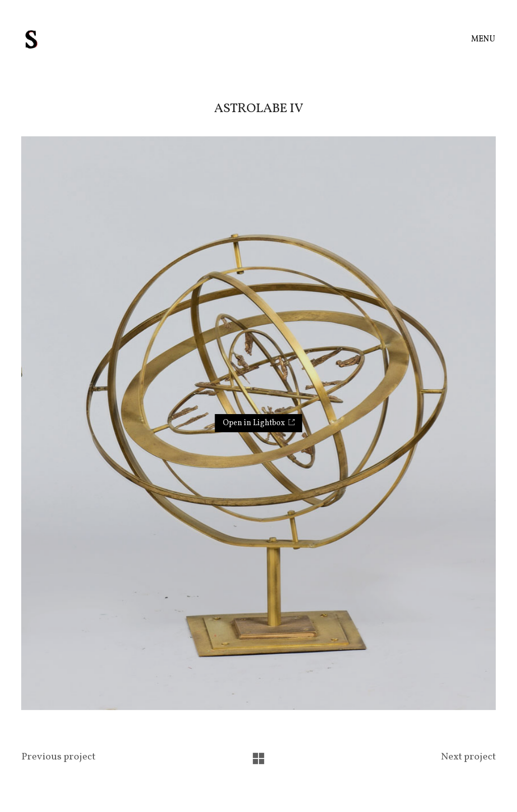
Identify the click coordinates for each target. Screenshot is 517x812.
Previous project (58, 757)
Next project (468, 757)
